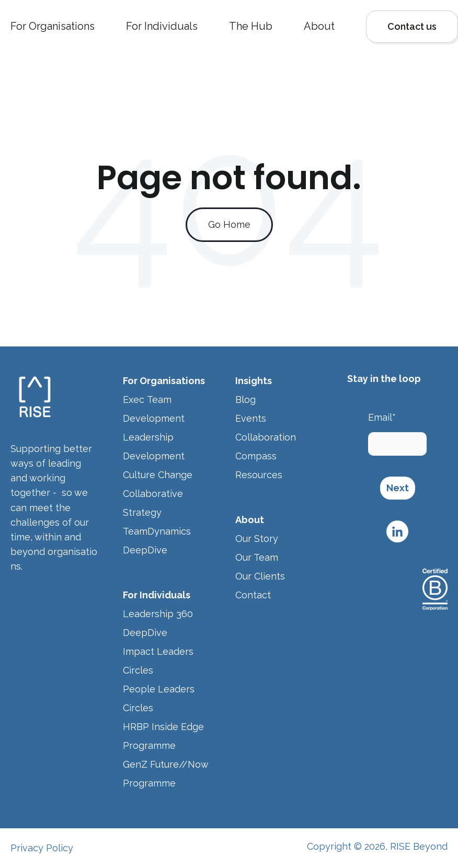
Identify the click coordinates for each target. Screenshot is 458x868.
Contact (253, 595)
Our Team (257, 557)
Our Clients (260, 576)
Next (398, 488)
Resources (260, 475)
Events (251, 418)
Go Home (229, 224)
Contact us (412, 26)
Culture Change (158, 475)
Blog (245, 400)
